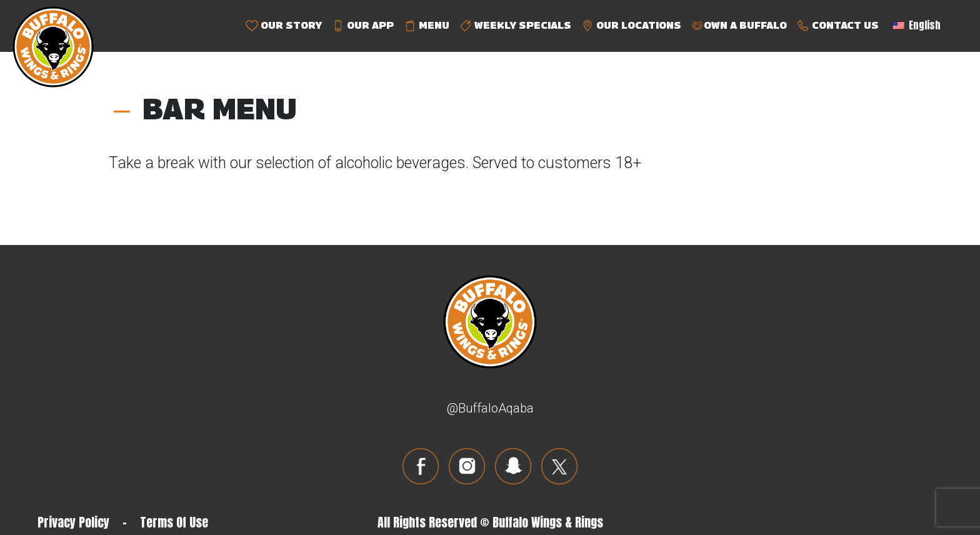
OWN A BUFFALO (739, 26)
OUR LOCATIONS (631, 26)
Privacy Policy (73, 522)
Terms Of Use (174, 522)
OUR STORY (284, 26)
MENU (427, 26)
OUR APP (363, 26)
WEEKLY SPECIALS (515, 26)
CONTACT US (838, 26)
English (917, 25)
